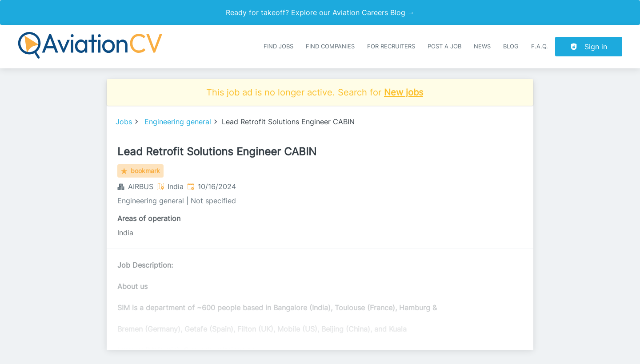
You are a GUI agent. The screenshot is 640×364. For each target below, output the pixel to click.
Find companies (330, 46)
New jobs (404, 92)
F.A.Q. (540, 46)
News (482, 46)
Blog (511, 46)
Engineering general (178, 122)
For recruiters (391, 46)
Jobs (124, 122)
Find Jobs (278, 46)
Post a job (444, 46)
